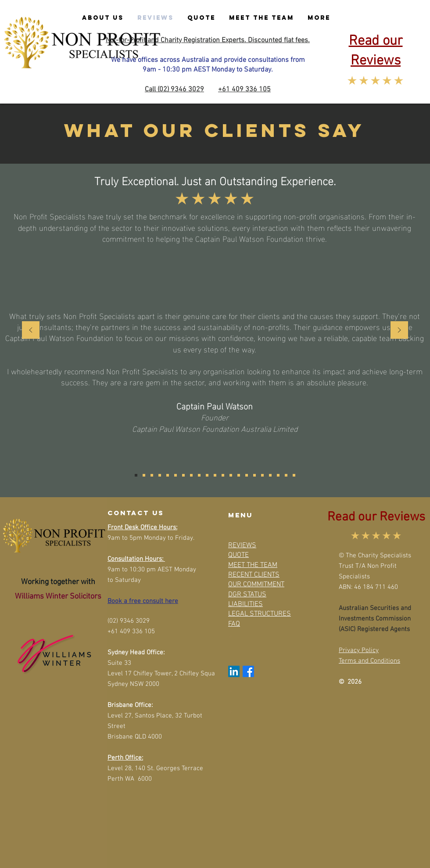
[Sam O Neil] (215, 475)
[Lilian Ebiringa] (294, 475)
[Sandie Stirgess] (176, 475)
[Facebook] (248, 671)
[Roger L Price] (199, 475)
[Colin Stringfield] (286, 475)
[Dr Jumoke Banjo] (160, 475)
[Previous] (31, 331)
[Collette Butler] (262, 475)
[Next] (399, 331)
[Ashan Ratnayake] (278, 475)
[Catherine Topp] (223, 475)
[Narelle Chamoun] (183, 475)
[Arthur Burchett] (231, 475)
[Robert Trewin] (168, 475)
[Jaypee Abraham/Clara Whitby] (239, 475)
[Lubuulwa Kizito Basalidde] (191, 475)
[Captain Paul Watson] (136, 475)
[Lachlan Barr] (247, 475)
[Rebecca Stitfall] (254, 475)
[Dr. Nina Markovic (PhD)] (144, 475)
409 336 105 (251, 90)
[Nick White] (152, 475)
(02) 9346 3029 (181, 90)
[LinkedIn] (234, 671)
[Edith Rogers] (270, 475)
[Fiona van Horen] (207, 475)
